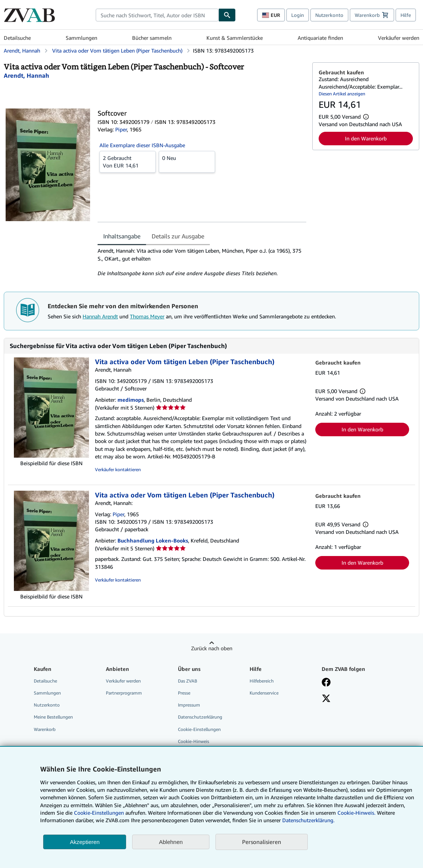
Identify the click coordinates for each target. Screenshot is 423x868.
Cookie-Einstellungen (99, 813)
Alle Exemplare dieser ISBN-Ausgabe (142, 145)
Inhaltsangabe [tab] (122, 236)
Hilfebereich (262, 681)
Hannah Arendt (100, 316)
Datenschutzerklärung (200, 717)
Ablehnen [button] (171, 842)
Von (128, 161)
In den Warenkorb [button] (366, 138)
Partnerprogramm (124, 693)
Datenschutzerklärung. (308, 820)
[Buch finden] (227, 15)
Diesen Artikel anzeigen (342, 94)
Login (298, 15)
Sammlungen (81, 38)
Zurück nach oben (212, 648)
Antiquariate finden (320, 38)
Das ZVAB (187, 681)
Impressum (189, 705)
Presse (184, 693)
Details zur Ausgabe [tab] (178, 236)
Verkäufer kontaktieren (118, 469)
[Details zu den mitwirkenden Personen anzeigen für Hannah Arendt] (26, 75)
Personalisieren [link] (262, 842)
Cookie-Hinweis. (356, 813)
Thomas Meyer (147, 316)
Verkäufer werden (399, 38)
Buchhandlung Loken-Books (153, 540)
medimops (131, 400)
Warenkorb (45, 729)
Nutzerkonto (329, 15)
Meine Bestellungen (53, 717)
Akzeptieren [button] (85, 842)
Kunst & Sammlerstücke (235, 38)
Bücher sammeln (152, 38)
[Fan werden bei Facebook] (326, 683)
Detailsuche (17, 38)
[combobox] (157, 15)
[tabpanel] (202, 262)
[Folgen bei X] (326, 699)
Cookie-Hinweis (193, 741)
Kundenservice (264, 693)
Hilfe (406, 15)
